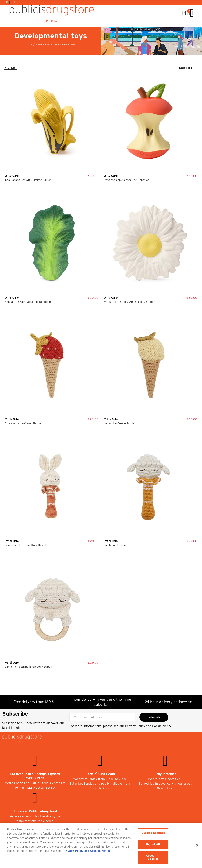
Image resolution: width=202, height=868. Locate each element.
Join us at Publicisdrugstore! (35, 811)
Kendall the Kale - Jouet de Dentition (28, 302)
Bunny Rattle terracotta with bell (25, 545)
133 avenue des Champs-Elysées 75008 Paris (35, 776)
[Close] (197, 845)
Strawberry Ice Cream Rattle (23, 423)
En (13, 2)
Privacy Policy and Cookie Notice (148, 726)
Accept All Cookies (153, 857)
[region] (101, 845)
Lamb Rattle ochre (115, 545)
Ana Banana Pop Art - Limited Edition (28, 180)
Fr (7, 2)
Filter (10, 68)
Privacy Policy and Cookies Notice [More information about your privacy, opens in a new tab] (87, 851)
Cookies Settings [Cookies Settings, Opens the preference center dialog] (153, 833)
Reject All (153, 844)
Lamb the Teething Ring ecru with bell (28, 667)
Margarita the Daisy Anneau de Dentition (129, 302)
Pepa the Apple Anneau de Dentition (126, 180)
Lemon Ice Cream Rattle (119, 423)
